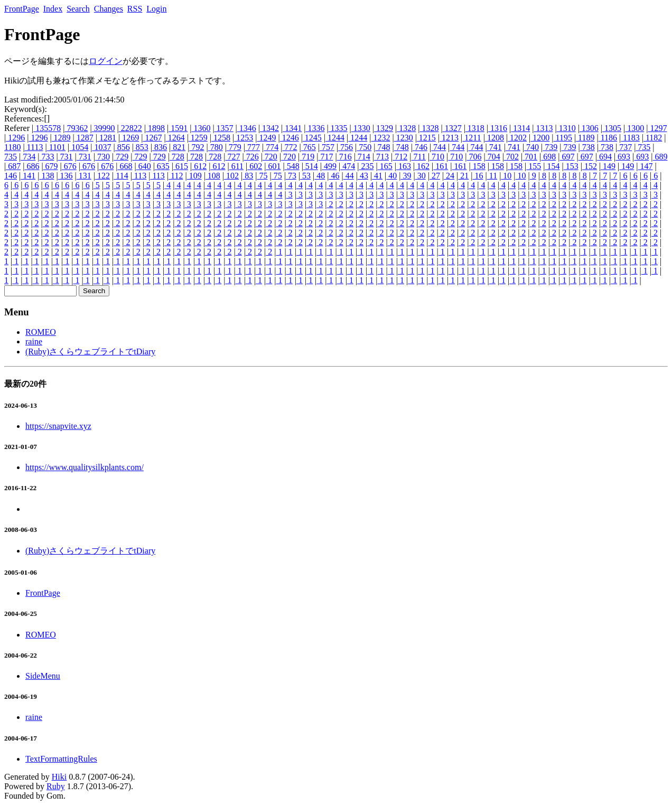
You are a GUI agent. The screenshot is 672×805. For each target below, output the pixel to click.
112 (176, 176)
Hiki (59, 777)
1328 (406, 128)
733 (46, 157)
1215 (426, 138)
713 (381, 157)
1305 (612, 128)
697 (567, 157)
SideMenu (43, 676)
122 (102, 176)
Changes (109, 9)
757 (327, 147)
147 (646, 166)
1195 (562, 138)
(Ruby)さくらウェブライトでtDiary (90, 352)
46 (334, 176)
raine (34, 341)
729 (121, 157)
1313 (543, 128)
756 (346, 147)
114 (121, 176)
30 (421, 176)
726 (251, 157)
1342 (269, 128)
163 (404, 166)
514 (311, 166)
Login (156, 9)
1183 (630, 138)
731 (66, 157)
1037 (101, 147)
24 (449, 176)
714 (363, 157)
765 (309, 147)
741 (494, 147)
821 (178, 147)
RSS (135, 9)
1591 (178, 128)
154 (553, 166)
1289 (61, 138)
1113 (34, 147)
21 (463, 176)
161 (441, 166)
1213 (449, 138)
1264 (175, 138)
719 (307, 157)
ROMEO (41, 332)
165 (385, 166)
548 (292, 166)
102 (231, 176)
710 (437, 157)
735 (643, 147)
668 (125, 166)
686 (32, 166)
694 (604, 157)
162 (422, 166)
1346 (247, 128)
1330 (361, 128)
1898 (155, 128)
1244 (335, 138)
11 (492, 176)
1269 (129, 138)
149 (608, 166)
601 (273, 166)
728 (177, 157)
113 (139, 176)
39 (406, 176)
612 (199, 166)
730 (102, 157)
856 (123, 147)
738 (587, 147)
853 (141, 147)
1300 (634, 128)
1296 (15, 138)
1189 (585, 138)
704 (493, 157)
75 (262, 176)
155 (534, 166)
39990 (104, 128)
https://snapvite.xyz (58, 426)
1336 (315, 128)
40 (391, 176)
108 (213, 176)
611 (236, 166)
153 (571, 166)
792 (197, 147)
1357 (224, 128)
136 (66, 176)
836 (160, 147)
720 (270, 157)
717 (325, 157)
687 (13, 166)
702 (511, 157)
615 (181, 166)
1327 (452, 128)
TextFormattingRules (61, 759)
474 (348, 166)
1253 (244, 138)
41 (377, 176)
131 (84, 176)
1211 (472, 138)
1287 (84, 138)
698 (548, 157)
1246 (290, 138)
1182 (653, 138)
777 (253, 147)
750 (364, 147)
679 (51, 166)
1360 (201, 128)
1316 (498, 128)
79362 (76, 128)
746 (420, 147)
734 (28, 157)
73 (291, 176)
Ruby (56, 786)
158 (478, 166)
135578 (47, 128)
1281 (107, 138)
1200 (540, 138)
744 (438, 147)
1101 (56, 147)
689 (660, 157)
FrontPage (22, 9)
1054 (79, 147)
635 (162, 166)
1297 (657, 128)
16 (478, 176)
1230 (404, 138)
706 (474, 157)
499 (329, 166)
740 (531, 147)
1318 (475, 128)
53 (305, 176)
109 (194, 176)
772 (290, 147)
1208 (494, 138)
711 (418, 157)
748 (382, 147)
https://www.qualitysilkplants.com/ (85, 467)
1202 (517, 138)
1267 (152, 138)
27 (435, 176)
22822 (130, 128)
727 (232, 157)
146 (11, 176)
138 (46, 176)
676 (69, 166)
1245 (312, 138)
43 (363, 176)
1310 (566, 128)
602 (255, 166)
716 (344, 157)
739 (550, 147)
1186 (608, 138)
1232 (380, 138)
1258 (221, 138)
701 (530, 157)
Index (53, 9)
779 (234, 147)
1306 (589, 128)
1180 (12, 147)
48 (320, 176)
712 (400, 157)
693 (623, 157)
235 (366, 166)
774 (271, 147)
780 (216, 147)
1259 (198, 138)
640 (144, 166)
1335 (338, 128)
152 (590, 166)
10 (506, 176)
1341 (292, 128)
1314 (520, 128)
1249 (266, 138)
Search (78, 9)
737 (624, 147)
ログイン (106, 61)
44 (349, 176)
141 (28, 176)
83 (248, 176)
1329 (384, 128)
